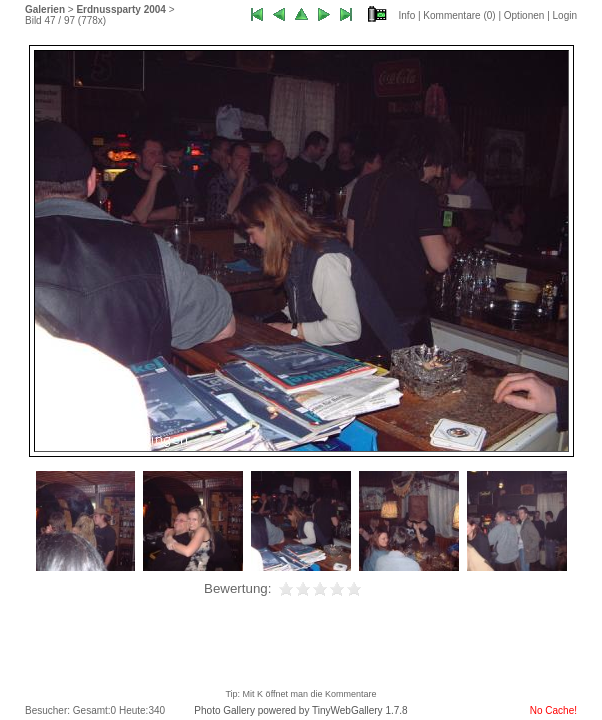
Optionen (524, 15)
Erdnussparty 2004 (121, 9)
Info (407, 15)
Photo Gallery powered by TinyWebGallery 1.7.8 (300, 710)
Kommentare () (459, 15)
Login (565, 15)
